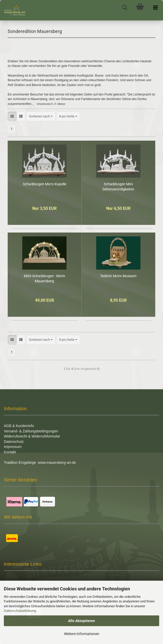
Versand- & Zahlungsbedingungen (31, 431)
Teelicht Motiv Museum (118, 276)
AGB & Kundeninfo (19, 426)
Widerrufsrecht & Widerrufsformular (32, 436)
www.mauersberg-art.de (57, 463)
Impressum (13, 447)
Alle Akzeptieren (81, 621)
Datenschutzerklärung (20, 611)
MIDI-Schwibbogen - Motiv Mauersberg (45, 278)
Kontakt (10, 452)
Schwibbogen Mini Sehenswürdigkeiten (118, 187)
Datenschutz (14, 442)
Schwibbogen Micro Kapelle (45, 184)
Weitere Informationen (82, 634)
